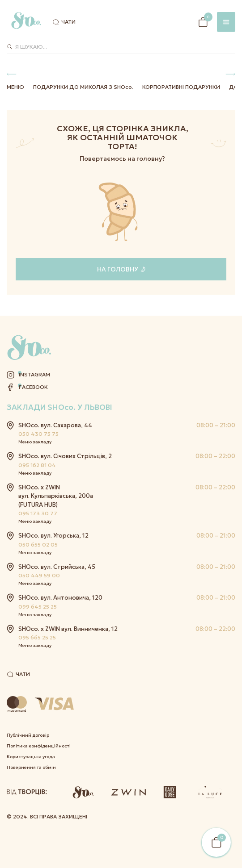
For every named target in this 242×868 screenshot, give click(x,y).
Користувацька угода (31, 757)
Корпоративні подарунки (181, 87)
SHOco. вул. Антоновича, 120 (60, 598)
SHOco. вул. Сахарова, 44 (55, 425)
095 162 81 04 (37, 465)
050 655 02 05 (38, 545)
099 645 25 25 (38, 607)
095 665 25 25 (37, 637)
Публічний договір (28, 735)
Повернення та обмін (31, 767)
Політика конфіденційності (39, 746)
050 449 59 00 (39, 575)
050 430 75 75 (38, 434)
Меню (15, 87)
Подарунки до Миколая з (83, 87)
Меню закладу (35, 442)
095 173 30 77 (38, 513)
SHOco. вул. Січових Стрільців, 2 (65, 456)
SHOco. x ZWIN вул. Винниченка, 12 (68, 629)
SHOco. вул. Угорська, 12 (53, 536)
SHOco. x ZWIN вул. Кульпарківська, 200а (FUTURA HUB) (56, 496)
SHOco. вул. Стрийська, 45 (57, 567)
